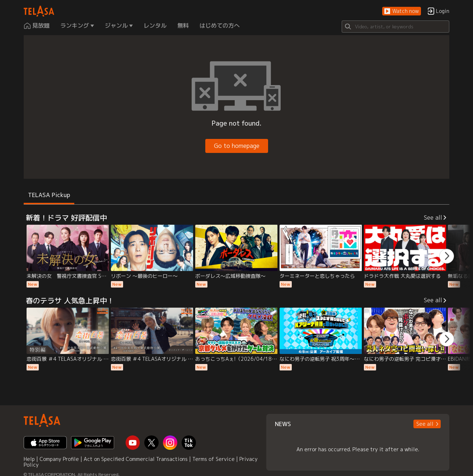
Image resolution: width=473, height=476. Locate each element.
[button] (402, 11)
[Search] (395, 27)
